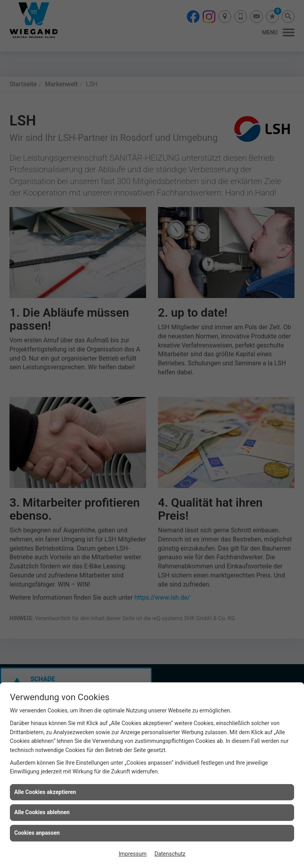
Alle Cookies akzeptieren (45, 792)
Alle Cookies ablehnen (42, 812)
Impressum (133, 854)
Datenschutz (170, 854)
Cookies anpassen (37, 833)
